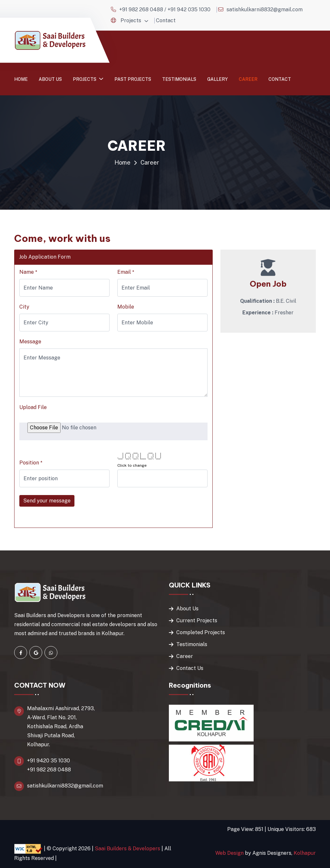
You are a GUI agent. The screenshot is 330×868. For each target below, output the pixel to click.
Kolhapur (305, 853)
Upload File (33, 407)
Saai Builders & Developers (127, 848)
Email (126, 272)
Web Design (229, 853)
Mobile (126, 307)
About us (50, 79)
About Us (187, 609)
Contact (166, 20)
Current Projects (197, 620)
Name (28, 272)
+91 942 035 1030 (189, 10)
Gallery (218, 79)
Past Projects (133, 79)
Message (30, 342)
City (24, 307)
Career (248, 79)
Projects (85, 79)
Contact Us (190, 668)
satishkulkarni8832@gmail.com (265, 10)
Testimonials (179, 79)
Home (21, 79)
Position (31, 463)
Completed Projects (201, 632)
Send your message (47, 501)
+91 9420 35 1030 (49, 761)
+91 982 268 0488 (49, 770)
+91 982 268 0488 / (143, 10)
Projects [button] (131, 20)
